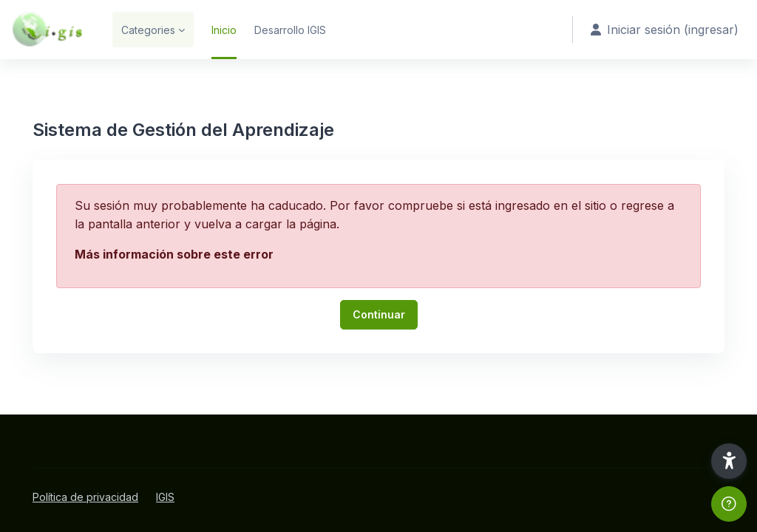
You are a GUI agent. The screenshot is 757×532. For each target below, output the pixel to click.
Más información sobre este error (174, 254)
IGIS (165, 497)
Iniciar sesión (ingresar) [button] (665, 30)
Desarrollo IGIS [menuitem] (290, 30)
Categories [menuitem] (148, 30)
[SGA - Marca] (47, 30)
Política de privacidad (85, 497)
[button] (729, 461)
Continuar (379, 314)
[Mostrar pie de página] (729, 504)
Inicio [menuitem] (224, 30)
